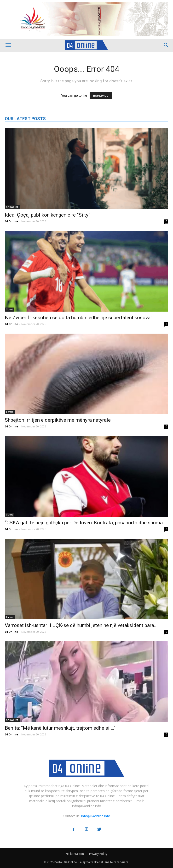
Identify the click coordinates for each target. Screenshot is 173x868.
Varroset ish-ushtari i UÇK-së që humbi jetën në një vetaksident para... (81, 625)
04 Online (11, 221)
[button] (166, 45)
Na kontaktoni (75, 854)
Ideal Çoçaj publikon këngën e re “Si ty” (48, 215)
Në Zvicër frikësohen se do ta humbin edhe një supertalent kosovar (78, 318)
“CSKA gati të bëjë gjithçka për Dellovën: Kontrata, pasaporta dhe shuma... (86, 523)
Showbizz (12, 207)
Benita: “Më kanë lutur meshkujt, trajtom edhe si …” (60, 728)
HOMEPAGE (101, 96)
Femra (10, 412)
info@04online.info (96, 816)
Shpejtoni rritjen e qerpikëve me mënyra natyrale (58, 420)
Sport (10, 309)
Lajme (10, 617)
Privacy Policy (98, 854)
